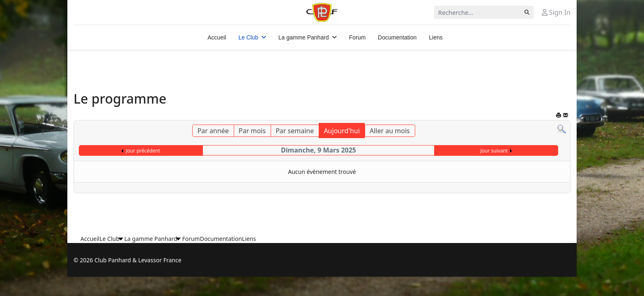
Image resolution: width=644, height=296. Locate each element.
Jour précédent (143, 151)
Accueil (217, 37)
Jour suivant (494, 151)
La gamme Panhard (304, 37)
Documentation (397, 37)
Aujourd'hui (342, 131)
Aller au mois (390, 131)
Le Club (248, 37)
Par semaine (295, 131)
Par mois (252, 131)
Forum (357, 37)
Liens (436, 37)
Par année (213, 131)
